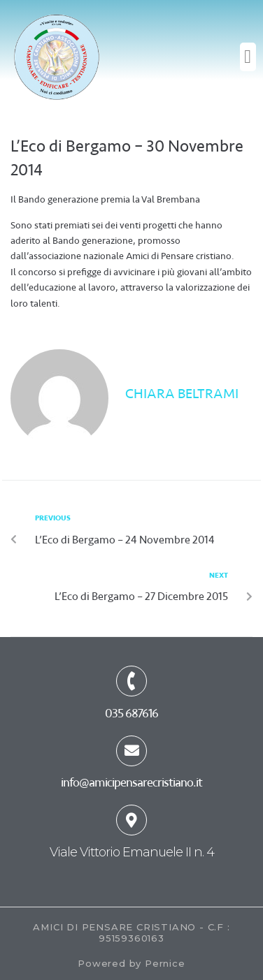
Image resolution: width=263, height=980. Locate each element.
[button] (248, 57)
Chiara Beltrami (182, 394)
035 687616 (131, 713)
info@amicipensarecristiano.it (131, 782)
